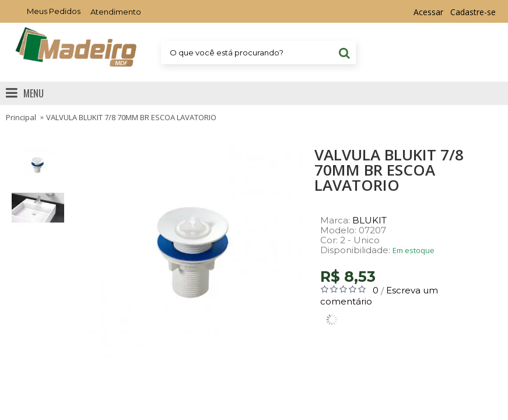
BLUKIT (369, 220)
